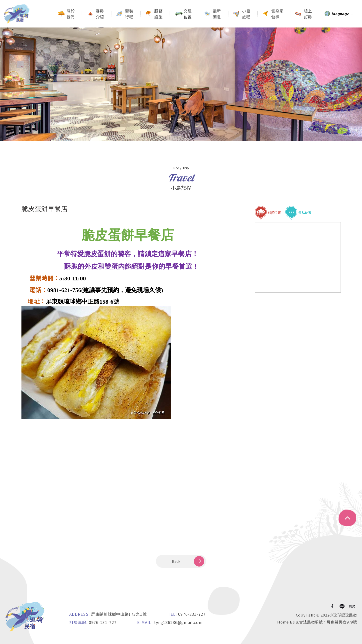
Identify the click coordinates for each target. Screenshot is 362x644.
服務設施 (158, 14)
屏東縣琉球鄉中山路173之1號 (119, 614)
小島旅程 (246, 14)
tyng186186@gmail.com (178, 622)
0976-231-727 (192, 614)
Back (176, 561)
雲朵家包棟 (277, 14)
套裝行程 (129, 14)
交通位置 (188, 14)
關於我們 (71, 14)
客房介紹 (100, 14)
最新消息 (217, 14)
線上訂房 (308, 14)
